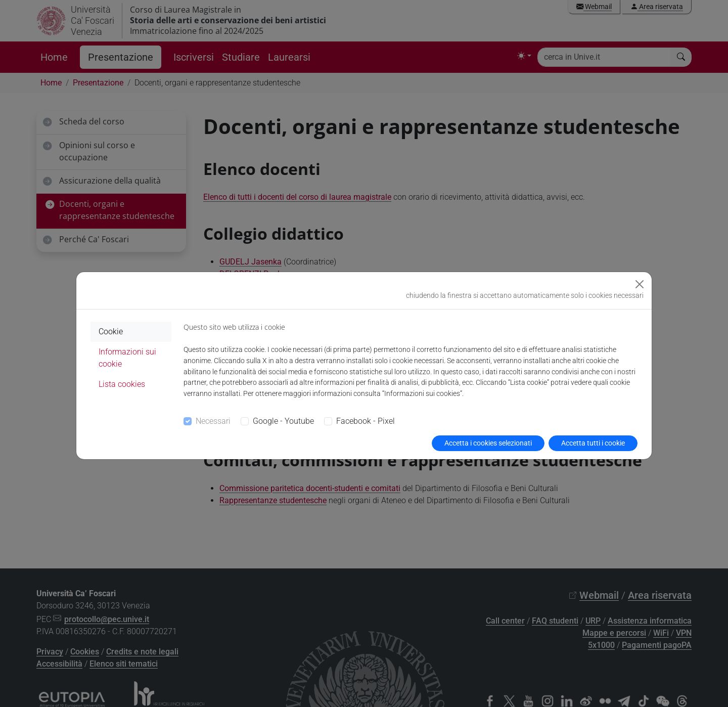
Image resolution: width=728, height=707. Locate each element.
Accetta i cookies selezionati (488, 443)
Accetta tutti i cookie (593, 443)
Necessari (213, 421)
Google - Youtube (283, 421)
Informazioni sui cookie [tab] (127, 358)
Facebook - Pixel (366, 421)
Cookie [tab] (111, 332)
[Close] (640, 284)
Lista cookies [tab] (122, 384)
